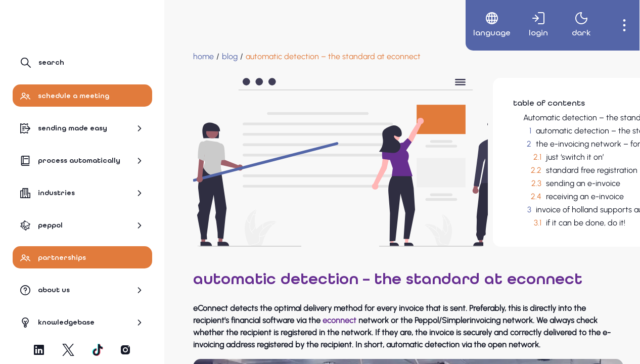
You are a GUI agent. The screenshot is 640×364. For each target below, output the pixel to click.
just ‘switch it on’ (493, 167)
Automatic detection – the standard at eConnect (530, 118)
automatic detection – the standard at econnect (522, 135)
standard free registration (510, 180)
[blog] (214, 57)
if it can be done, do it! (504, 232)
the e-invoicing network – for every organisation (540, 153)
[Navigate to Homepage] (57, 24)
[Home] (187, 57)
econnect (388, 330)
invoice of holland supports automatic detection (540, 219)
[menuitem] (481, 25)
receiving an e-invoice (503, 206)
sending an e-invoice (501, 193)
